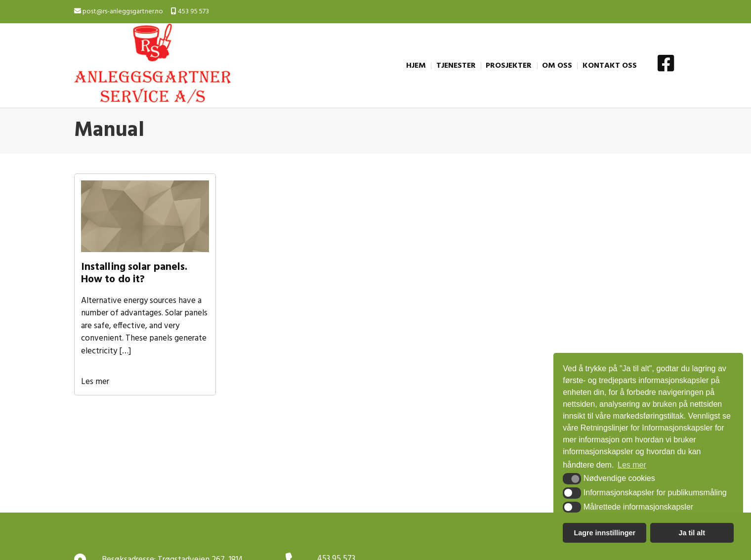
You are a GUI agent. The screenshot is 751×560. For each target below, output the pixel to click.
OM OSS (557, 66)
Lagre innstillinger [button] (605, 533)
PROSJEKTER (509, 66)
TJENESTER (456, 66)
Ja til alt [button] (692, 533)
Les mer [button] (632, 465)
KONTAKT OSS (610, 66)
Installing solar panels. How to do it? (134, 273)
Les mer (95, 382)
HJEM (416, 66)
